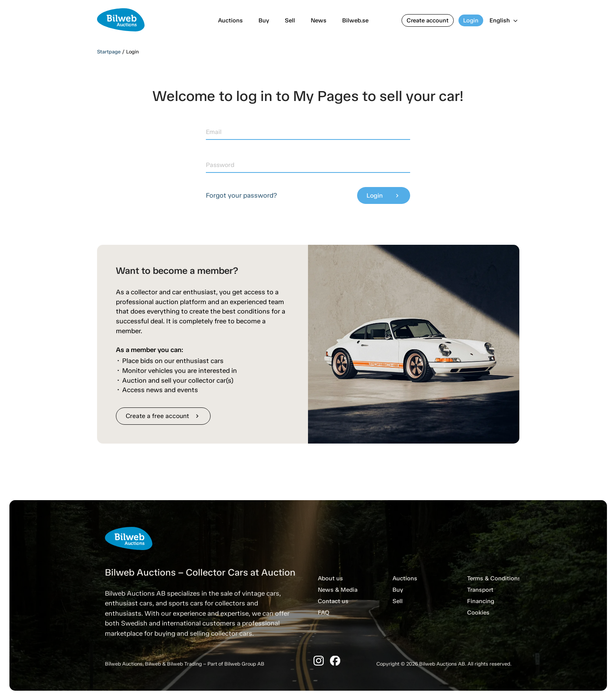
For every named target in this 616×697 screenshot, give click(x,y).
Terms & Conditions (494, 578)
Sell (290, 20)
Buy (264, 20)
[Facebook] (335, 661)
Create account (428, 20)
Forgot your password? (241, 195)
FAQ (324, 613)
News (319, 20)
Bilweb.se (355, 20)
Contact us (333, 601)
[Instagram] (319, 661)
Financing (481, 601)
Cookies (478, 613)
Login (471, 20)
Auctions (230, 20)
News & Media (338, 590)
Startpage (109, 52)
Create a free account (163, 416)
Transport (480, 590)
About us (330, 578)
